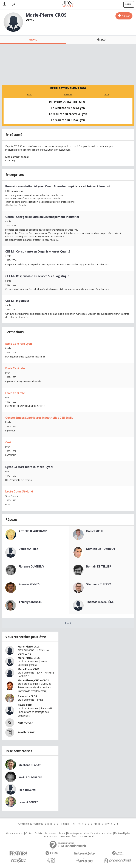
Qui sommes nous (15, 833)
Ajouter (126, 16)
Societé (62, 833)
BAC (29, 94)
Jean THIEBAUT (28, 790)
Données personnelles (78, 833)
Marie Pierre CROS (29, 669)
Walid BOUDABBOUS (30, 777)
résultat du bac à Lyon (70, 108)
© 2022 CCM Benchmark (83, 837)
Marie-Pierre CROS (29, 647)
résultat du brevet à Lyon (70, 114)
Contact (29, 833)
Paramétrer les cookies (101, 833)
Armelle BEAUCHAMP (33, 531)
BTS (107, 94)
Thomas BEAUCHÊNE (100, 602)
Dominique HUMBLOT (101, 549)
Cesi (8, 442)
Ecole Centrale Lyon (19, 344)
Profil (33, 40)
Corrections (64, 837)
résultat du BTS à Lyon (70, 120)
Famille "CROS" (27, 732)
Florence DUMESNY (31, 566)
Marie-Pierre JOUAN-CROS (33, 680)
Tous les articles (49, 837)
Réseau (101, 40)
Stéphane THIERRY (99, 584)
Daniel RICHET (96, 531)
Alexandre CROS (27, 696)
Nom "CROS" (25, 723)
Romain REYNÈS (29, 584)
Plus (68, 623)
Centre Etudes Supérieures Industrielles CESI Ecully (39, 418)
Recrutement (51, 833)
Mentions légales (122, 833)
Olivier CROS (25, 705)
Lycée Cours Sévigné (19, 491)
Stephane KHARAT (30, 765)
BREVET (68, 94)
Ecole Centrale (15, 368)
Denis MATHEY (28, 549)
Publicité (39, 833)
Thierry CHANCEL (30, 602)
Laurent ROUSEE (28, 802)
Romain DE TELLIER (99, 566)
